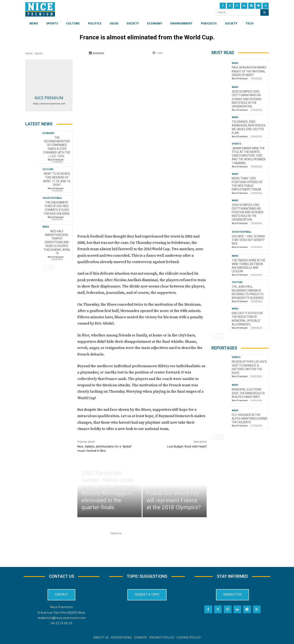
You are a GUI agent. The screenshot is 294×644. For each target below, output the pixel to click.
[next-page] (52, 268)
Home (29, 53)
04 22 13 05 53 (61, 623)
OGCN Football (52, 198)
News (46, 227)
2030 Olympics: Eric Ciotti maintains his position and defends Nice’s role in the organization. (248, 212)
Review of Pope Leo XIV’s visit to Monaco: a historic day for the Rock (249, 367)
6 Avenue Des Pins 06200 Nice (61, 612)
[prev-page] (45, 268)
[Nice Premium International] (40, 9)
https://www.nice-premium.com (49, 104)
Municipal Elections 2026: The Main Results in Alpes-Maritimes (248, 393)
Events (236, 357)
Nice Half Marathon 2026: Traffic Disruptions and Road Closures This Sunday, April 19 (57, 242)
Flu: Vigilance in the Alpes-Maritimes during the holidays (249, 419)
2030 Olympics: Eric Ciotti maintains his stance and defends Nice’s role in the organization (247, 99)
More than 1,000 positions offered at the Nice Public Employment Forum (247, 184)
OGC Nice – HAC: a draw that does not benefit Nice (248, 240)
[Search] (264, 12)
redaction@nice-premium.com (62, 618)
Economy (48, 133)
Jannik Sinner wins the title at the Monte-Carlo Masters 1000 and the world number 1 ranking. (249, 156)
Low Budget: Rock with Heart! (187, 446)
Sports (39, 53)
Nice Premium (49, 98)
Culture (48, 169)
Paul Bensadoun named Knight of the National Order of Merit (249, 71)
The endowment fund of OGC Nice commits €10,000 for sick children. (57, 208)
